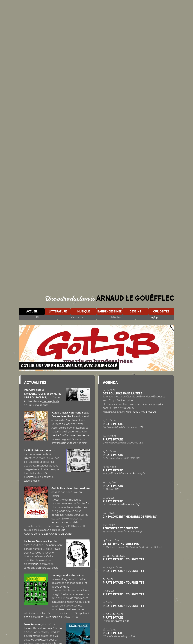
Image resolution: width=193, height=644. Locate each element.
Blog (155, 317)
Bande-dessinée (109, 311)
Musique (84, 311)
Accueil (32, 311)
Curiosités (161, 311)
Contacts (77, 317)
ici (85, 443)
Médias (116, 317)
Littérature (58, 311)
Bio (38, 317)
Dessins (135, 311)
